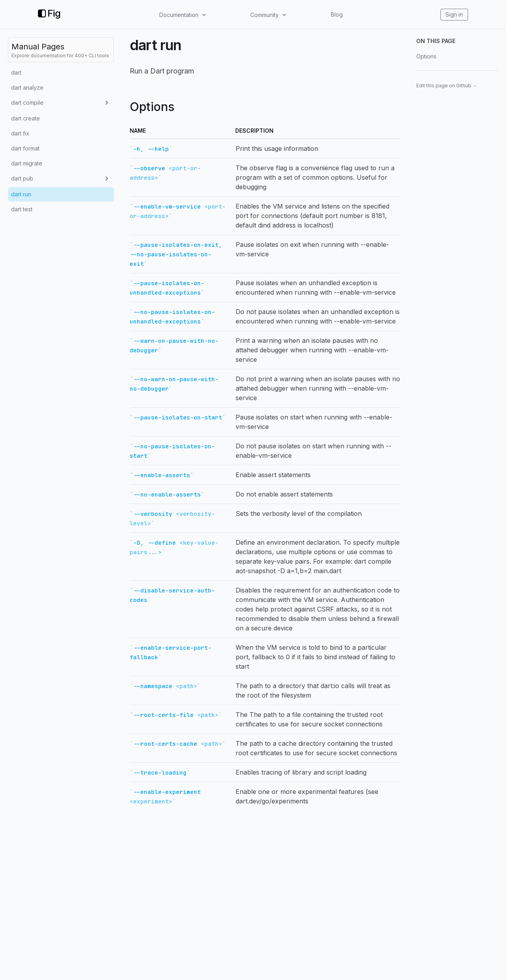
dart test (22, 209)
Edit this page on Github (447, 86)
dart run (21, 194)
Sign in (454, 14)
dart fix (20, 133)
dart (16, 72)
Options (426, 56)
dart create (25, 118)
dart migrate (27, 163)
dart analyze (27, 87)
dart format (25, 148)
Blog (337, 14)
